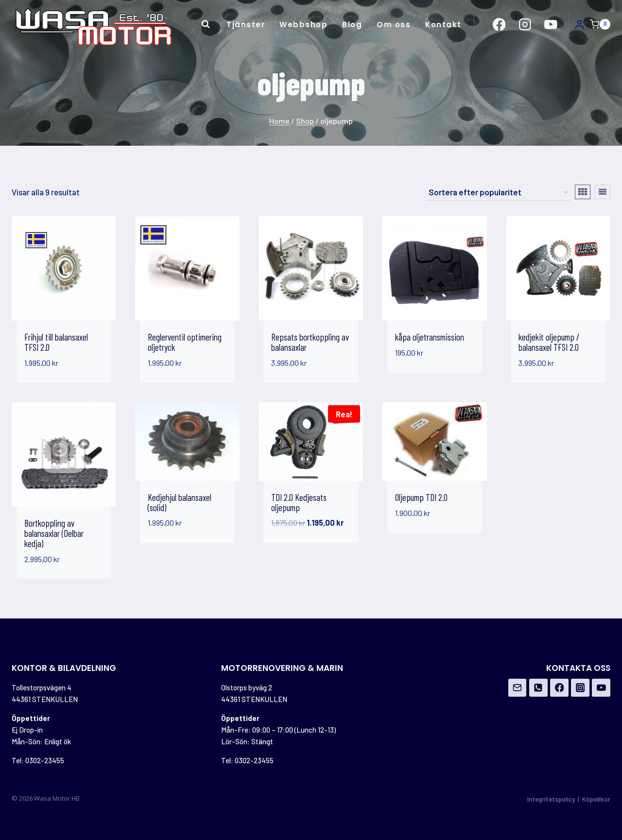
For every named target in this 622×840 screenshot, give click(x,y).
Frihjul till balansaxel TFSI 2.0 (56, 342)
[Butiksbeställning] (498, 193)
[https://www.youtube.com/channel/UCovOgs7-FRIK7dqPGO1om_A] (551, 24)
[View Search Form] (206, 24)
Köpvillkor (596, 799)
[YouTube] (601, 688)
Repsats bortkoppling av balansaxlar (310, 342)
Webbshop (303, 25)
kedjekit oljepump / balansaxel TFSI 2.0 (549, 342)
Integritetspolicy (551, 799)
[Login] (579, 24)
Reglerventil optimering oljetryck (185, 342)
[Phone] (538, 688)
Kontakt (443, 25)
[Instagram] (580, 688)
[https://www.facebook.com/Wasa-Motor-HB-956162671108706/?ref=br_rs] (499, 24)
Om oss (394, 25)
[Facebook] (559, 688)
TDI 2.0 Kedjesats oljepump (299, 502)
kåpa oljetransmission (430, 337)
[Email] (518, 688)
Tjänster (246, 25)
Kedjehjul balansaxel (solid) (180, 502)
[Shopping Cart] (600, 24)
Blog (352, 25)
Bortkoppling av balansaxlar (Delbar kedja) (54, 533)
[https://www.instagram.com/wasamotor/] (525, 24)
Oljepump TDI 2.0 (421, 497)
